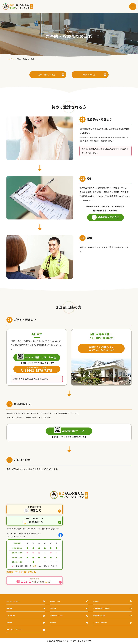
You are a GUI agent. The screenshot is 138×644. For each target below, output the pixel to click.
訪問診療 (54, 608)
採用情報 (10, 623)
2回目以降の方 (89, 75)
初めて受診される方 (47, 75)
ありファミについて (15, 601)
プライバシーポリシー (16, 630)
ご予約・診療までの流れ (104, 608)
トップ (9, 59)
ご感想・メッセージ (102, 623)
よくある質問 (12, 616)
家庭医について (56, 601)
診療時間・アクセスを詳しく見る (21, 572)
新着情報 (54, 623)
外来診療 (10, 608)
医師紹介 (97, 601)
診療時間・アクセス (58, 616)
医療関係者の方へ (101, 616)
